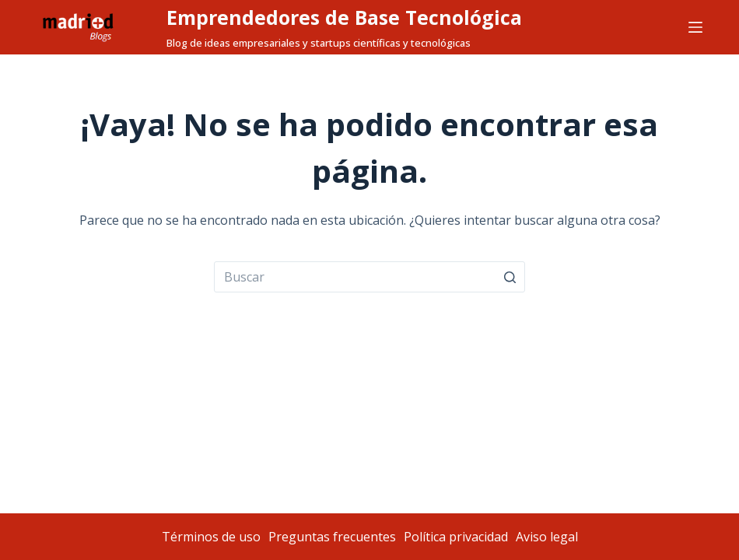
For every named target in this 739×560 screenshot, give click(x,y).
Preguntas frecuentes (332, 537)
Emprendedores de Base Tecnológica (344, 17)
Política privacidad (456, 537)
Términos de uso (211, 537)
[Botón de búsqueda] (510, 277)
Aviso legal (547, 537)
